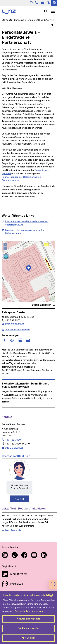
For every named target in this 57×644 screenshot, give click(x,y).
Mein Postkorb (13, 530)
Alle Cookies (29, 638)
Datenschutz (21, 611)
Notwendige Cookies (29, 619)
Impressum (37, 611)
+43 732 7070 (13, 440)
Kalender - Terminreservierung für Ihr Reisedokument (25, 232)
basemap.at (49, 301)
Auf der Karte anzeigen (17, 330)
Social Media (10, 548)
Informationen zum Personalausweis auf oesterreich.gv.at (27, 223)
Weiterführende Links (18, 216)
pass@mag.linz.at (15, 324)
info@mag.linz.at (14, 448)
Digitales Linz (10, 566)
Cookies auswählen (29, 628)
